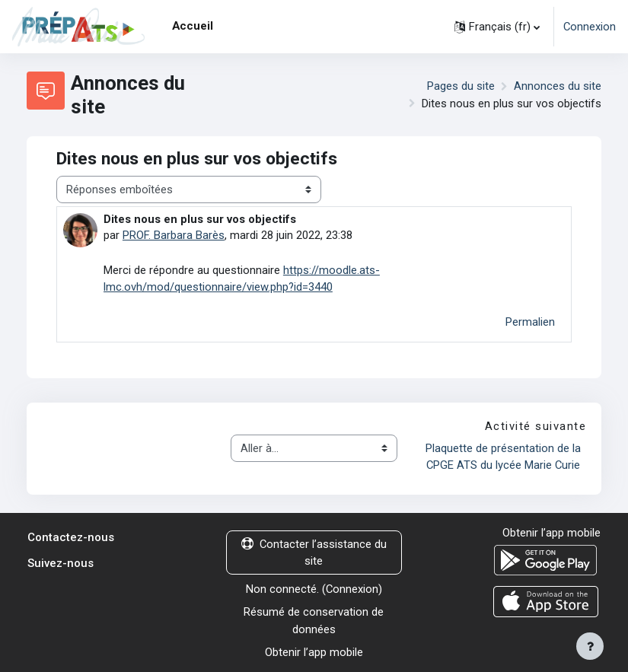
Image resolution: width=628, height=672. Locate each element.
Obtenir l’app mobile (314, 652)
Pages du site (461, 86)
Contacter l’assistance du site (314, 553)
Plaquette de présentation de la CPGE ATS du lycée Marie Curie (505, 457)
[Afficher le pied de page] (590, 646)
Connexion (590, 27)
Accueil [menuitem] (193, 26)
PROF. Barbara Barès (174, 235)
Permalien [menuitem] (530, 322)
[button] (497, 27)
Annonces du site (558, 86)
